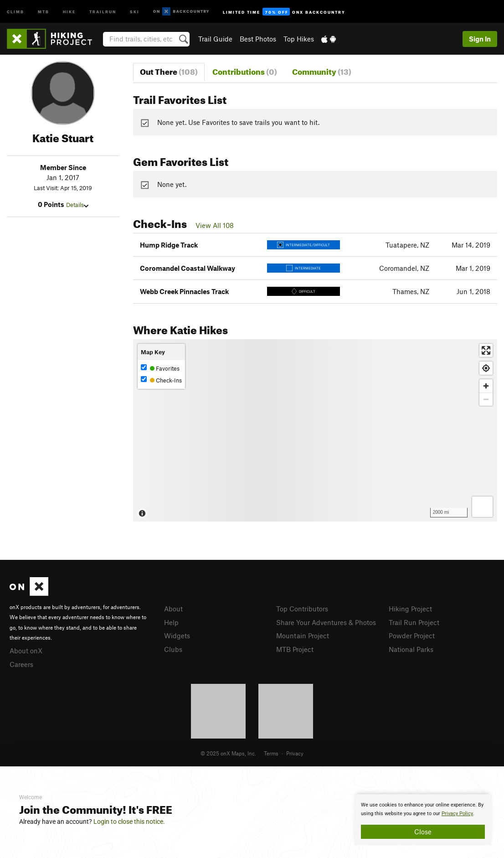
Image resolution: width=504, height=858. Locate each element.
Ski (135, 11)
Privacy (295, 753)
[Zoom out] (486, 399)
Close (423, 832)
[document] (423, 820)
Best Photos (258, 39)
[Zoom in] (486, 386)
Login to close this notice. (129, 822)
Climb (15, 11)
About (173, 609)
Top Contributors (302, 609)
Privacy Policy (457, 814)
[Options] (482, 507)
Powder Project (412, 636)
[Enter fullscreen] (486, 350)
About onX (26, 651)
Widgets (177, 636)
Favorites (160, 368)
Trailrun (103, 11)
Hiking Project (410, 609)
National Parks (411, 649)
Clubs (173, 649)
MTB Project (295, 649)
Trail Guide (215, 39)
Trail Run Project (414, 622)
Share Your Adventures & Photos (326, 622)
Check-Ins (161, 380)
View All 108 (215, 225)
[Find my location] (486, 368)
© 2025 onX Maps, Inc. (228, 753)
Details (77, 205)
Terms (271, 753)
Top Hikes (299, 39)
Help (171, 622)
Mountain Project (303, 636)
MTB (44, 11)
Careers (21, 664)
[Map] (315, 430)
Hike (69, 11)
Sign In (480, 39)
